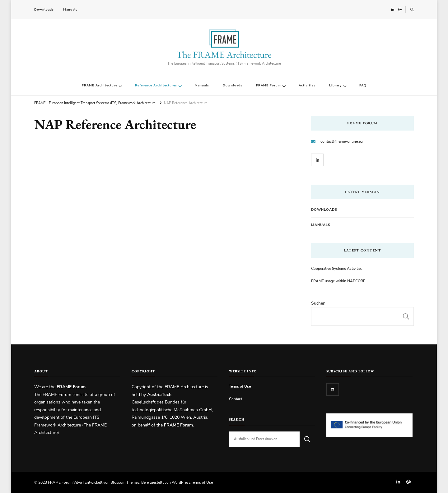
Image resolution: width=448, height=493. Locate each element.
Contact (236, 399)
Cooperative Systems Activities (337, 268)
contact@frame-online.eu (342, 141)
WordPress (181, 482)
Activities (307, 85)
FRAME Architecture (100, 85)
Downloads (44, 10)
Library (335, 85)
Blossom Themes (125, 482)
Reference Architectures (156, 85)
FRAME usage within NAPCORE (338, 281)
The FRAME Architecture (224, 55)
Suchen (318, 303)
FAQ (363, 85)
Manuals (70, 10)
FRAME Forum (268, 85)
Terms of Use (240, 386)
